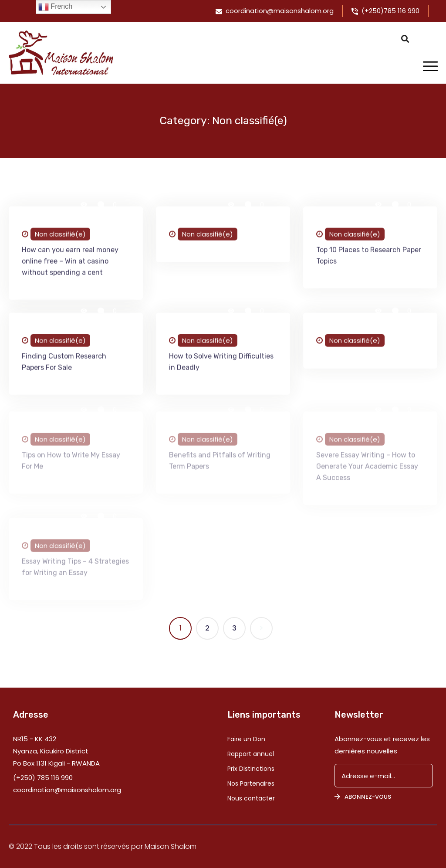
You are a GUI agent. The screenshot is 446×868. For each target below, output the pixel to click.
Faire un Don (246, 739)
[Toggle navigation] (430, 67)
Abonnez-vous (363, 797)
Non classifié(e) (60, 236)
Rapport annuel (251, 754)
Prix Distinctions (251, 769)
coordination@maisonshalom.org (280, 11)
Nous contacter (251, 798)
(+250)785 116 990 (390, 11)
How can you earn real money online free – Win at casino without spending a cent (70, 263)
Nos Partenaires (251, 783)
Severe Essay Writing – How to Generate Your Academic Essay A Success (367, 470)
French (55, 7)
